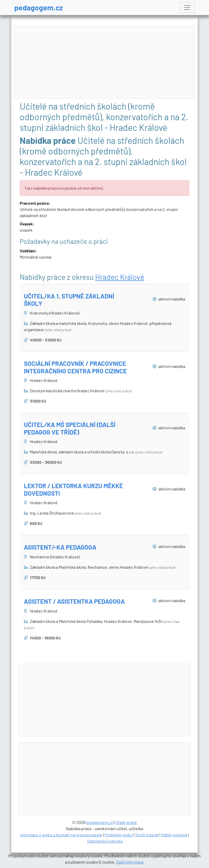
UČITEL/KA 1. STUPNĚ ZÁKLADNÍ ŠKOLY (69, 300)
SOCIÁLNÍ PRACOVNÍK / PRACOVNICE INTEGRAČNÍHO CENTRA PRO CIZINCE (75, 367)
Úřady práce (126, 822)
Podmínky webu (119, 835)
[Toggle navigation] (187, 8)
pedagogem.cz (39, 7)
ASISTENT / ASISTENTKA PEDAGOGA (74, 601)
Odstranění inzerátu (105, 841)
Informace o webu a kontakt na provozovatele (61, 835)
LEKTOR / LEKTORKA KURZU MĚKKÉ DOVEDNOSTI (73, 489)
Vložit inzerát (147, 835)
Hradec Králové (120, 277)
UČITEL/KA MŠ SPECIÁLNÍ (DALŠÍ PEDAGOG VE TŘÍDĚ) (70, 428)
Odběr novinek (174, 835)
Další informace (130, 862)
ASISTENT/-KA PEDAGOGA (60, 547)
